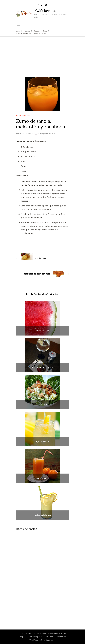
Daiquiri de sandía (43, 331)
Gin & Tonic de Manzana (43, 368)
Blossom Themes (48, 637)
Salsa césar (42, 405)
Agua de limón (42, 441)
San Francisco (43, 478)
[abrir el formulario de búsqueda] (46, 5)
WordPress (33, 640)
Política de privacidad (48, 640)
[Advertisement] (43, 59)
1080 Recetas (45, 11)
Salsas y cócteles (23, 116)
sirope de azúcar (44, 214)
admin (18, 134)
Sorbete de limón (42, 515)
